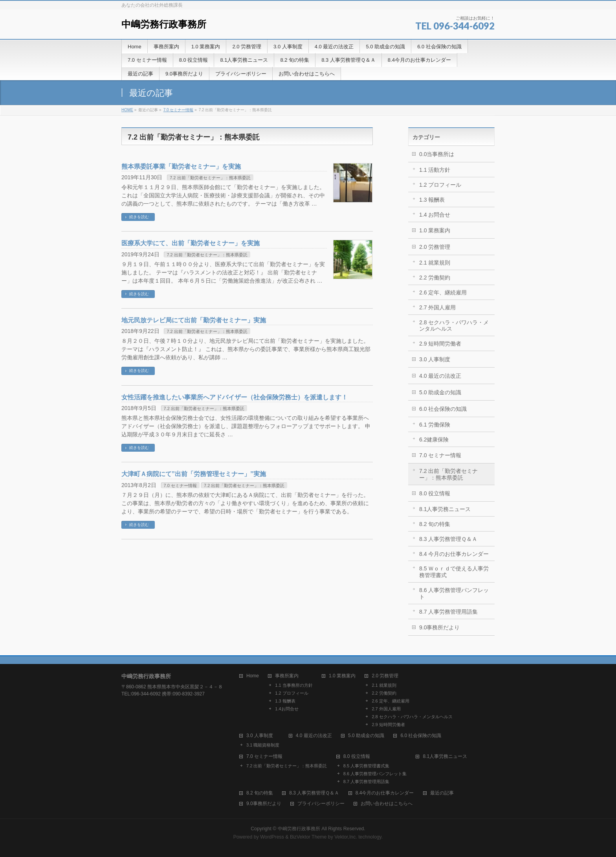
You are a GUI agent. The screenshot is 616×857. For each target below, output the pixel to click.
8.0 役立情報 (435, 493)
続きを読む (139, 217)
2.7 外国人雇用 (437, 307)
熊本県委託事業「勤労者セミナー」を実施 (181, 166)
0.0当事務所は (437, 154)
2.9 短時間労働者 (440, 344)
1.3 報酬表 (432, 200)
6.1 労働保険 (435, 425)
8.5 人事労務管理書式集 (366, 766)
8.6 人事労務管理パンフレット (454, 593)
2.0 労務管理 (435, 247)
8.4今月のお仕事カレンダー (385, 793)
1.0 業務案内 (435, 230)
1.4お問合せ (287, 709)
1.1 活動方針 (435, 170)
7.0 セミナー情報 (179, 110)
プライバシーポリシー (321, 804)
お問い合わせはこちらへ (387, 804)
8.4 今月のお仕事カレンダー (454, 554)
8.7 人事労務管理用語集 (448, 612)
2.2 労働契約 (435, 278)
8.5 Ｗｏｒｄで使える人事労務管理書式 (454, 572)
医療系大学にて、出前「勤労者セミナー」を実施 (191, 243)
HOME (127, 110)
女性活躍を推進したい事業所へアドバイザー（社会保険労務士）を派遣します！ (235, 397)
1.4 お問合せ (435, 215)
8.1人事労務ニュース (445, 509)
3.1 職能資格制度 (263, 745)
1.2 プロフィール (440, 185)
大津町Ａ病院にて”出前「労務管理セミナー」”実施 (194, 474)
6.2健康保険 (434, 440)
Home (253, 676)
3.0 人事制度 (435, 359)
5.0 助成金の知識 (440, 392)
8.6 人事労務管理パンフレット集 (375, 774)
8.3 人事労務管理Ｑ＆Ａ (448, 539)
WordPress (272, 837)
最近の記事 (442, 793)
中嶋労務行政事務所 (164, 24)
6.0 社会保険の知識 (443, 409)
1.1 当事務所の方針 (294, 685)
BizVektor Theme (308, 837)
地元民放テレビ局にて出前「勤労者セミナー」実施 (194, 320)
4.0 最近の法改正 (440, 376)
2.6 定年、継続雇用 (443, 292)
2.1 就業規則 (435, 263)
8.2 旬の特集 (435, 524)
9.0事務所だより (439, 627)
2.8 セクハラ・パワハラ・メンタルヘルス (454, 326)
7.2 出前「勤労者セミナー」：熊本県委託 (210, 178)
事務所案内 (287, 676)
